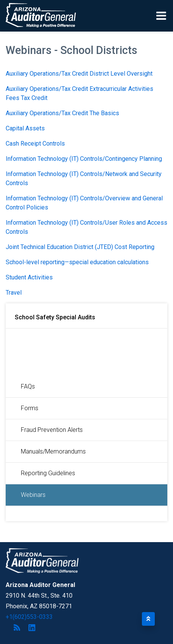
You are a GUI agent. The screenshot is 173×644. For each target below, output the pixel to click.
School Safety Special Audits (55, 317)
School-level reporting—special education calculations (77, 262)
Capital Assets (25, 128)
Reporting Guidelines (48, 473)
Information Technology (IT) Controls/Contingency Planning (84, 159)
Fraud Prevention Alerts (52, 430)
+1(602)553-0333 (29, 617)
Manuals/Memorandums (53, 451)
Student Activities (29, 277)
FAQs (28, 386)
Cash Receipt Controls (35, 144)
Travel (14, 293)
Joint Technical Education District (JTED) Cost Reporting (80, 247)
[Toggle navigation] (162, 16)
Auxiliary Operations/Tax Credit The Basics (62, 113)
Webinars (33, 495)
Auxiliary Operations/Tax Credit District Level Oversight (79, 74)
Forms (30, 408)
